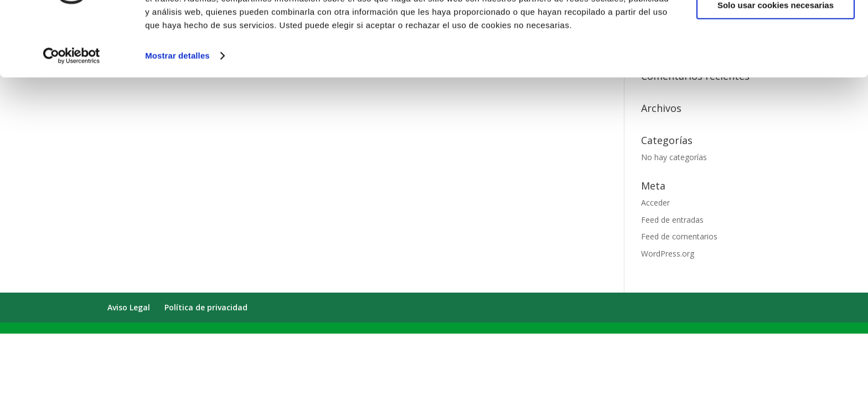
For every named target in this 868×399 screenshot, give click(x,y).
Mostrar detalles (177, 111)
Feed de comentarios (679, 236)
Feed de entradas (672, 220)
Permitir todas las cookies (776, 27)
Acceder (655, 203)
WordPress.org (668, 254)
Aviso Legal (129, 307)
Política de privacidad (206, 307)
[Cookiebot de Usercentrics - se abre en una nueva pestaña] (72, 111)
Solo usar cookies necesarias (776, 60)
